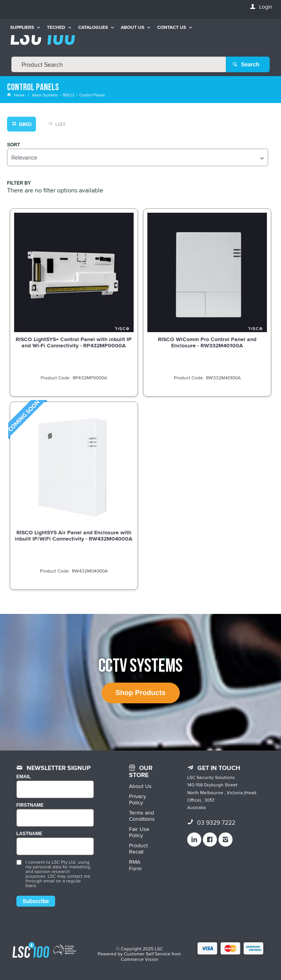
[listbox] (138, 157)
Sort (13, 145)
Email (24, 777)
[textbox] (118, 64)
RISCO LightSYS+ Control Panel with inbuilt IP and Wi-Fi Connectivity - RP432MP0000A (74, 342)
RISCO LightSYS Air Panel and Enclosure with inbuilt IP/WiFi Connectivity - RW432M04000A (74, 535)
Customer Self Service (147, 954)
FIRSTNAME (30, 805)
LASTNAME (30, 834)
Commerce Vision (140, 959)
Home (16, 95)
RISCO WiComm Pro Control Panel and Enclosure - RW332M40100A (207, 342)
